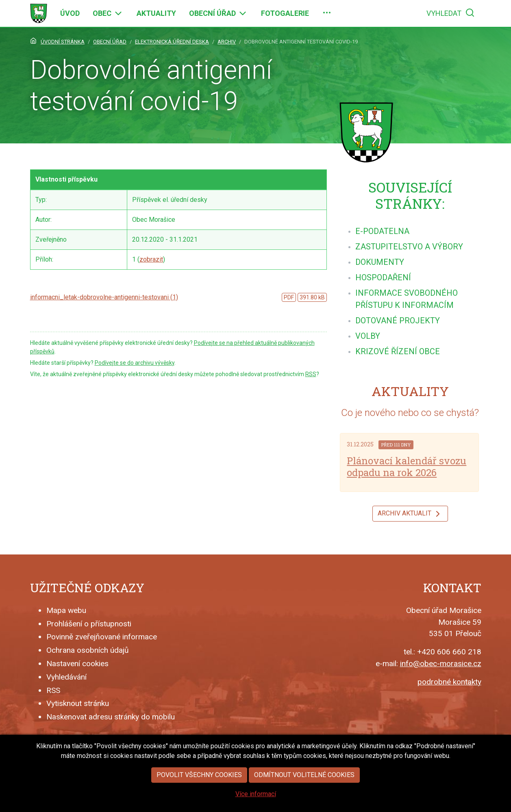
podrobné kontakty (449, 682)
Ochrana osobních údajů (88, 650)
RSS (311, 374)
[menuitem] (70, 13)
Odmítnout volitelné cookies (304, 780)
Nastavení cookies (77, 664)
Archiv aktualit (410, 514)
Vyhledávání (66, 677)
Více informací (256, 799)
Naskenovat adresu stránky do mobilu (111, 717)
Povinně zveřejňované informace (102, 637)
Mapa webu (66, 610)
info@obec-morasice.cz (441, 664)
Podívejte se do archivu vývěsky (135, 363)
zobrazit (151, 259)
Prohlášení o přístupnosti (89, 624)
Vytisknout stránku (78, 703)
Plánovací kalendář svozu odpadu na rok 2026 (407, 467)
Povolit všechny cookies (199, 780)
